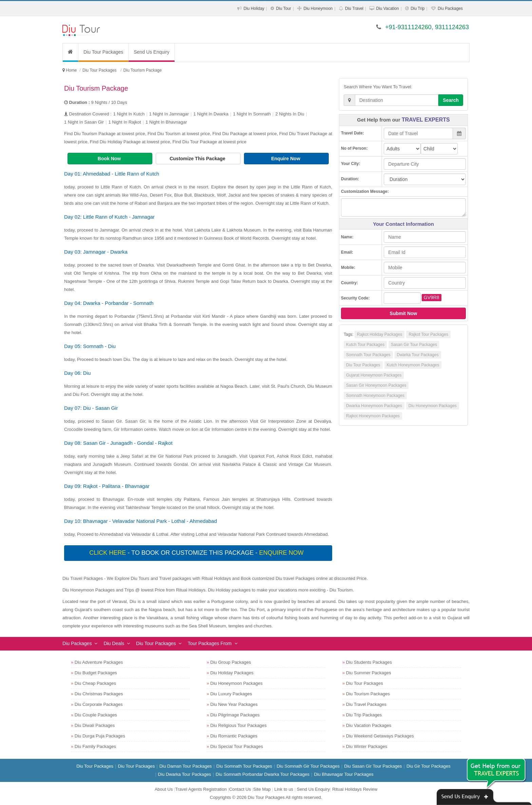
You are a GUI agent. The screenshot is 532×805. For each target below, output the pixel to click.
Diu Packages (450, 8)
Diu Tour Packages (103, 52)
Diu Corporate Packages (99, 704)
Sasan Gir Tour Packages (414, 345)
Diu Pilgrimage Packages (235, 715)
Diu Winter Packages (367, 746)
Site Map (262, 789)
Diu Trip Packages (364, 715)
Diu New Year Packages (234, 704)
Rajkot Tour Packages (428, 334)
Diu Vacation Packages (369, 725)
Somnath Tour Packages (368, 355)
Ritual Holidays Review (355, 789)
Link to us (284, 789)
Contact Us (240, 789)
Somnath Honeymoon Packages (375, 396)
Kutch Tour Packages (365, 345)
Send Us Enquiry (151, 52)
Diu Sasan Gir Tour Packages (373, 766)
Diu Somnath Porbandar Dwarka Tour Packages (263, 774)
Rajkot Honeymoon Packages (373, 416)
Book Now (110, 159)
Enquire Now (286, 159)
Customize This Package (198, 159)
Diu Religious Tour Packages (239, 725)
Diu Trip (417, 8)
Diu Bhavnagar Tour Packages (344, 774)
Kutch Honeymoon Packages (413, 365)
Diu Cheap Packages (95, 683)
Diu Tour (284, 8)
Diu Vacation (388, 8)
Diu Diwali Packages (95, 725)
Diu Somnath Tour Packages (244, 766)
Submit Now (404, 313)
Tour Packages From (210, 643)
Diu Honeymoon (318, 8)
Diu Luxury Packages (231, 694)
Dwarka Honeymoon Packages (374, 406)
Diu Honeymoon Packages (433, 406)
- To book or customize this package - (197, 553)
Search (451, 100)
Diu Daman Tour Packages (186, 766)
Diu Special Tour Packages (237, 746)
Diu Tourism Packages (368, 694)
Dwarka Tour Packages (418, 355)
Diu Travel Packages (366, 704)
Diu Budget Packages (96, 673)
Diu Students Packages (369, 662)
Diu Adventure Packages (99, 662)
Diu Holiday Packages (232, 673)
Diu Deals (114, 643)
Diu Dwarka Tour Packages (185, 774)
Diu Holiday (254, 8)
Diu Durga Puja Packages (100, 736)
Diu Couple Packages (96, 715)
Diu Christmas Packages (99, 694)
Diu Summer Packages (369, 673)
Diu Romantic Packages (234, 736)
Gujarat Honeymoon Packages (374, 375)
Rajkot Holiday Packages (379, 334)
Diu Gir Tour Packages (429, 766)
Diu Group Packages (231, 662)
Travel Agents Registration (201, 789)
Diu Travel (354, 8)
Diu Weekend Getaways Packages (380, 736)
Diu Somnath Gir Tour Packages (308, 766)
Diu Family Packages (95, 746)
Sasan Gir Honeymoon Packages (376, 385)
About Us (164, 789)
